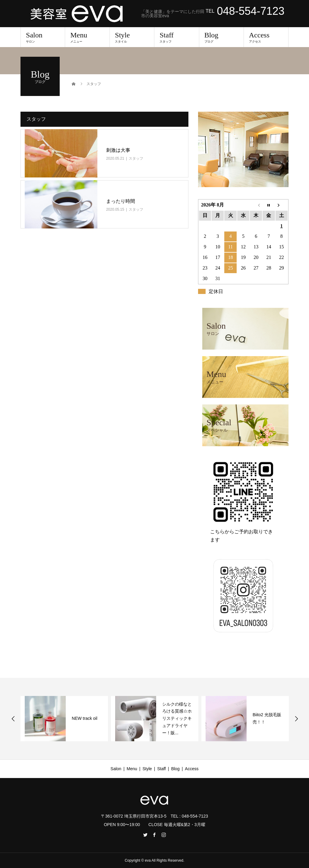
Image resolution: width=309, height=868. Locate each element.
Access (266, 37)
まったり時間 (121, 201)
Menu (87, 37)
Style (132, 37)
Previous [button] (13, 719)
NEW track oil (85, 718)
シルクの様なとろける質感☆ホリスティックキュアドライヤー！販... (177, 718)
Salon (43, 37)
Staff (177, 37)
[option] (64, 719)
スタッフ (136, 158)
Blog (221, 37)
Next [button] (296, 719)
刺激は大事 (118, 150)
